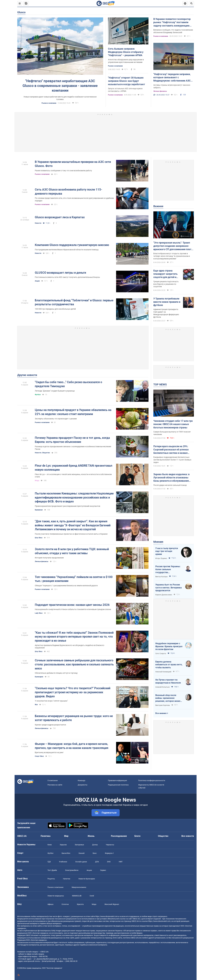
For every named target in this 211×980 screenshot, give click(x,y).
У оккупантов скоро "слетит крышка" (51, 701)
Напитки (67, 879)
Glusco (21, 12)
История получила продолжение (49, 558)
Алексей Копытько (163, 687)
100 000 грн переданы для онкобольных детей (55, 309)
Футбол (38, 395)
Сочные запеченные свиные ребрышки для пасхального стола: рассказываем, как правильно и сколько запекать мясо (74, 664)
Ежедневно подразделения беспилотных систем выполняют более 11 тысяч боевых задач (172, 460)
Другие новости (27, 375)
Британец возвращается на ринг (49, 752)
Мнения (158, 542)
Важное (158, 206)
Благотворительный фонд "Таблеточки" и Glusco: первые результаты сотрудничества (74, 302)
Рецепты (51, 879)
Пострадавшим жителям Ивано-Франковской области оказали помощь (67, 250)
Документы (83, 785)
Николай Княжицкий (163, 672)
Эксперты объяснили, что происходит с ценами (56, 419)
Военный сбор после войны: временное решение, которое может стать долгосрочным (168, 698)
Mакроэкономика (79, 887)
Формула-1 (109, 853)
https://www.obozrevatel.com (107, 916)
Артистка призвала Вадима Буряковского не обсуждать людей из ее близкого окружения (70, 647)
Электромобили (72, 870)
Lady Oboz (39, 613)
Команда (81, 780)
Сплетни (65, 904)
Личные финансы (160, 91)
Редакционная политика (118, 785)
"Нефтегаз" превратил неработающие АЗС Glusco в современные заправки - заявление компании (60, 86)
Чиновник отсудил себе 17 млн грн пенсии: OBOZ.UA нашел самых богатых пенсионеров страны (173, 424)
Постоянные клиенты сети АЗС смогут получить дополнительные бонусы (67, 277)
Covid (92, 896)
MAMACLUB (77, 896)
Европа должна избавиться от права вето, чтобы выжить (169, 665)
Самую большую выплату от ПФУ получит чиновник (172, 433)
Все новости (188, 836)
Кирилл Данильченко (164, 595)
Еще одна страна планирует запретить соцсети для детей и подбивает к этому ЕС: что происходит (166, 274)
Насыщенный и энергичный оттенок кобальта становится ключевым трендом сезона (73, 609)
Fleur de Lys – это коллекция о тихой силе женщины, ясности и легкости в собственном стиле (73, 476)
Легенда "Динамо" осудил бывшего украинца (55, 391)
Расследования (119, 836)
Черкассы (110, 845)
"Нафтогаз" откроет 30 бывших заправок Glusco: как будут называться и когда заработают (126, 81)
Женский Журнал (112, 904)
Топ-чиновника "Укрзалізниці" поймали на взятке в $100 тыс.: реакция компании (74, 579)
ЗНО (109, 862)
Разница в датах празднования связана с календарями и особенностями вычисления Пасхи (73, 448)
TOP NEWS (160, 384)
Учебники (63, 862)
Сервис (103, 870)
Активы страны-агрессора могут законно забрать (172, 86)
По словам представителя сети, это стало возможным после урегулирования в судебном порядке (74, 199)
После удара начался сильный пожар (170, 485)
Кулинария (39, 677)
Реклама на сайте (55, 785)
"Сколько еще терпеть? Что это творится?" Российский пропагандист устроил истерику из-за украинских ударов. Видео (73, 692)
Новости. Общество (42, 453)
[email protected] (48, 961)
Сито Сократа (161, 654)
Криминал (39, 510)
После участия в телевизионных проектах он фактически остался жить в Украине (71, 534)
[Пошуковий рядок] (191, 3)
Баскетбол (66, 853)
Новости (38, 223)
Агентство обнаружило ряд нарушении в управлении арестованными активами (126, 61)
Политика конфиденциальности (152, 780)
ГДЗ (49, 862)
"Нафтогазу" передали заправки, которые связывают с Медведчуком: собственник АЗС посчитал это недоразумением (172, 78)
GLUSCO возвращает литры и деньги (60, 273)
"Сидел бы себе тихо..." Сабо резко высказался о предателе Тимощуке (68, 384)
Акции (37, 281)
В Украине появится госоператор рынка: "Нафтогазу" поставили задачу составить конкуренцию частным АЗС (172, 22)
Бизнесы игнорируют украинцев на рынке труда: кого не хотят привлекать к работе (74, 718)
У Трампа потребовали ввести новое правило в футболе (167, 302)
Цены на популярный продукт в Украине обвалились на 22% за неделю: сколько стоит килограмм (73, 412)
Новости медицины (56, 896)
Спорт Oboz (39, 756)
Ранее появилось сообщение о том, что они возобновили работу (63, 171)
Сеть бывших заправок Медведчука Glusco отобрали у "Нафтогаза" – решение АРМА (126, 52)
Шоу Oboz (39, 538)
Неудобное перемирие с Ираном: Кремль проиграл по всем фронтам (169, 646)
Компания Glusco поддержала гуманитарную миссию (72, 245)
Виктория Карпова (163, 705)
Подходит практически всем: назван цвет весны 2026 (72, 605)
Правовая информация (117, 780)
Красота (80, 904)
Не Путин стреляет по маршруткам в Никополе (168, 681)
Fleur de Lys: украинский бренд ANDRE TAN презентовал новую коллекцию (74, 468)
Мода (37, 481)
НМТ (121, 862)
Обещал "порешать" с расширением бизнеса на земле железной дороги (66, 586)
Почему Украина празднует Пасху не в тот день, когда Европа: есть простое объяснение (72, 440)
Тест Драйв (52, 870)
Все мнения (161, 713)
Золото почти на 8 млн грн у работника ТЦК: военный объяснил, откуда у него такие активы (72, 551)
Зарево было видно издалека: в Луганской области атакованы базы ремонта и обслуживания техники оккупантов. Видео (171, 478)
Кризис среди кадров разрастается (50, 725)
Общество (163, 836)
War (36, 705)
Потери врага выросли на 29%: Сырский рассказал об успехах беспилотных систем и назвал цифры (171, 450)
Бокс (95, 853)
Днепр (95, 845)
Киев (50, 845)
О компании (53, 780)
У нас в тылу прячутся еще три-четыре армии (167, 551)
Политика (46, 836)
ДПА (97, 862)
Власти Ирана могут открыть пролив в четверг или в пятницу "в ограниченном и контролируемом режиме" (172, 256)
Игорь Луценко (161, 558)
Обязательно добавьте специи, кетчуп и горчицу (56, 673)
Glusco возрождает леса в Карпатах (60, 217)
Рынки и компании (49, 103)
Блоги (137, 836)
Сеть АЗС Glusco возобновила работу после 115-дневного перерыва (69, 192)
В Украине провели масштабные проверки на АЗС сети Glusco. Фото (73, 164)
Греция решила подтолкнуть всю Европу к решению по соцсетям (166, 284)
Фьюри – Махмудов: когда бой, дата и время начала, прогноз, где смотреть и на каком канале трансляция (72, 746)
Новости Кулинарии (87, 879)
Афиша (50, 904)
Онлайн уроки (81, 862)
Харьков (63, 845)
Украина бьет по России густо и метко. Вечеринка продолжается (169, 588)
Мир (66, 836)
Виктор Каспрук (161, 577)
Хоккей (82, 853)
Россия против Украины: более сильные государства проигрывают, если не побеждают (168, 569)
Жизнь (91, 836)
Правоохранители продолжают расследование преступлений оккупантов (67, 506)
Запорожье (79, 845)
